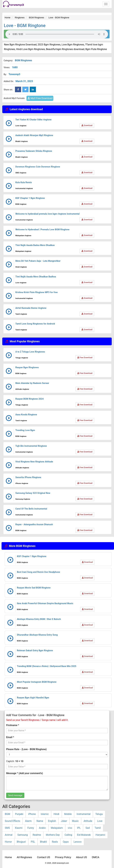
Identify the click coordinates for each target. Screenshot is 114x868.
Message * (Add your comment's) (25, 773)
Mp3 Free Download (40, 98)
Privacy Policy (63, 857)
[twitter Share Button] (25, 89)
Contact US (44, 857)
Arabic (42, 828)
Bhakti (44, 842)
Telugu (99, 814)
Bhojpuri (21, 842)
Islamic (45, 814)
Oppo (66, 842)
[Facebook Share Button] (18, 89)
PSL (33, 842)
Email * (10, 737)
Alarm (28, 821)
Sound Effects (12, 821)
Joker (64, 821)
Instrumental (83, 814)
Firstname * (13, 725)
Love (100, 821)
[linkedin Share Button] (33, 89)
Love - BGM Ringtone (25, 26)
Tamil (98, 828)
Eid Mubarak (84, 835)
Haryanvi (100, 835)
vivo (70, 828)
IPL (79, 828)
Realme (37, 835)
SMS (7, 828)
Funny (31, 828)
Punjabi (19, 814)
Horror (8, 842)
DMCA (96, 857)
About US (82, 857)
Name (40, 821)
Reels (55, 842)
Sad (88, 828)
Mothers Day (53, 835)
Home (8, 857)
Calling (68, 835)
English (52, 821)
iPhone (32, 814)
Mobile (68, 814)
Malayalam (57, 828)
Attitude (88, 821)
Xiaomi (19, 828)
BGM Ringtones (23, 60)
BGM (7, 814)
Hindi (56, 814)
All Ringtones (24, 857)
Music (75, 821)
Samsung (23, 835)
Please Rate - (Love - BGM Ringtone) (26, 749)
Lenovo (78, 842)
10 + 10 (19, 761)
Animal (9, 835)
